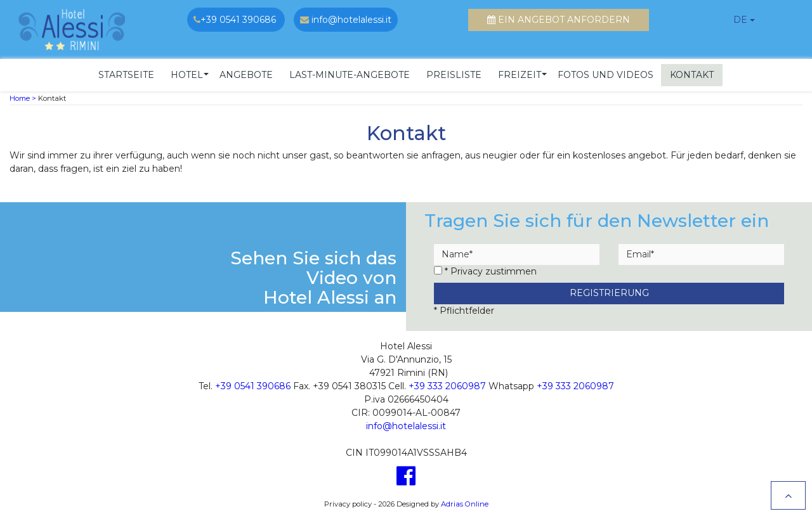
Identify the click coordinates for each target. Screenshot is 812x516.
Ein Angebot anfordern (559, 20)
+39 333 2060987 (447, 383)
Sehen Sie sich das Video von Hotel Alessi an (313, 274)
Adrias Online (465, 501)
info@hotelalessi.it (406, 423)
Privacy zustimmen (494, 268)
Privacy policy (348, 501)
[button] (187, 72)
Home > (23, 95)
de (740, 20)
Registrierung (609, 290)
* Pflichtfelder (464, 307)
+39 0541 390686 (253, 383)
